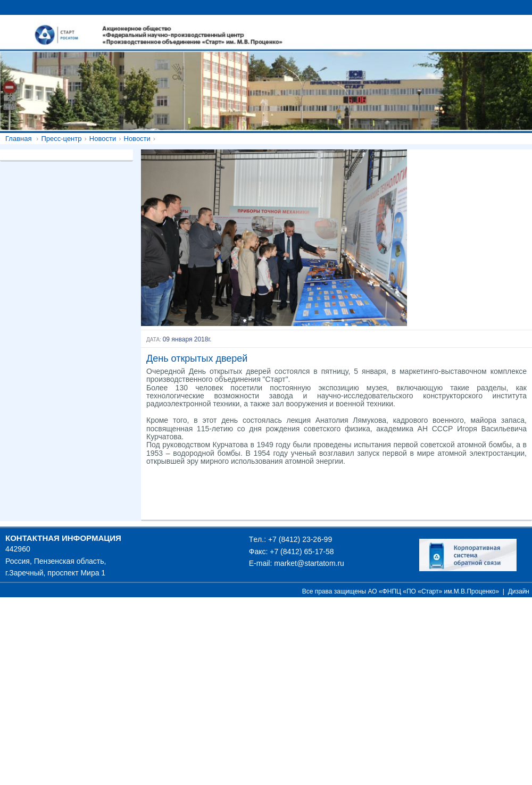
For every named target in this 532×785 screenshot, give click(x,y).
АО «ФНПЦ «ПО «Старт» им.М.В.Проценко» (434, 591)
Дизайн (519, 591)
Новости (103, 139)
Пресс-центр (61, 139)
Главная (18, 139)
